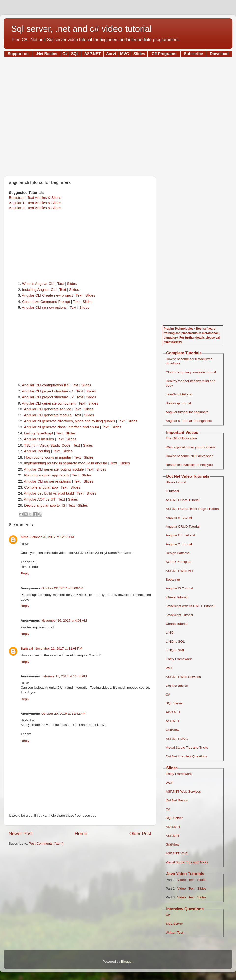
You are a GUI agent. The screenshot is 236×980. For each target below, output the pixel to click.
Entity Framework (179, 659)
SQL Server (174, 703)
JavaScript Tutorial (179, 615)
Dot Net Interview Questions (186, 756)
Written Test (174, 932)
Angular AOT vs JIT (40, 499)
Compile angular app (41, 487)
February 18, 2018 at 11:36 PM (64, 676)
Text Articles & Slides (44, 198)
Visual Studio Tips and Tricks (187, 748)
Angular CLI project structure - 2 (48, 397)
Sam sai (27, 649)
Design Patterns (177, 553)
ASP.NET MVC (177, 739)
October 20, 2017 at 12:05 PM (52, 537)
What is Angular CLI (38, 284)
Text (61, 284)
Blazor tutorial (176, 482)
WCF (170, 668)
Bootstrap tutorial (178, 403)
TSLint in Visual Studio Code (47, 445)
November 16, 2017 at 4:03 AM (64, 621)
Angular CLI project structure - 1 (48, 391)
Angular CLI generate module (48, 415)
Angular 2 (17, 208)
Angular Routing (37, 451)
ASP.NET (173, 721)
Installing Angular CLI (39, 290)
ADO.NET (173, 712)
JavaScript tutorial (179, 394)
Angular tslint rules (39, 439)
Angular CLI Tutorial (180, 535)
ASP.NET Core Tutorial (183, 500)
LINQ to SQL (175, 641)
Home (81, 833)
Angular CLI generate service (47, 409)
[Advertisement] (118, 115)
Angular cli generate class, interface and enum (61, 427)
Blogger (127, 961)
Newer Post (21, 833)
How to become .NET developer (189, 456)
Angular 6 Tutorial (179, 518)
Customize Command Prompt (46, 302)
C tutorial (172, 491)
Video (181, 880)
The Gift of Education (181, 438)
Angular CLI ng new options (44, 308)
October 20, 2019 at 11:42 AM (63, 714)
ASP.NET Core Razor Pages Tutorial (193, 509)
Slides (72, 284)
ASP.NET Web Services (183, 677)
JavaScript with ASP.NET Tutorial (190, 606)
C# (168, 694)
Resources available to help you (189, 465)
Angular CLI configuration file (45, 385)
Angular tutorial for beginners (187, 412)
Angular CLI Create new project (47, 295)
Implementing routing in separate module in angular (66, 463)
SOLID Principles (178, 562)
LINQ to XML (175, 650)
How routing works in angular (48, 457)
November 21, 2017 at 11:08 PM (58, 649)
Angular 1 (17, 203)
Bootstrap (17, 198)
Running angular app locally (47, 475)
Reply (25, 573)
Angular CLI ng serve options (47, 481)
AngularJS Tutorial (179, 588)
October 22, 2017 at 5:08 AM (62, 588)
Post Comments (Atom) (46, 844)
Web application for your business (191, 447)
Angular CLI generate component (49, 403)
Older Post (140, 833)
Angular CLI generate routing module (54, 469)
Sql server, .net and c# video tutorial (81, 29)
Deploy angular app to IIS (45, 505)
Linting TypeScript (39, 433)
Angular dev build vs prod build (49, 493)
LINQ (170, 633)
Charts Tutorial (177, 624)
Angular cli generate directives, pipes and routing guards (69, 421)
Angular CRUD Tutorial (183, 526)
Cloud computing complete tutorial (191, 372)
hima (25, 537)
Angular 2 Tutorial (179, 544)
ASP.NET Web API (179, 571)
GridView (172, 730)
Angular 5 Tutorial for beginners (189, 421)
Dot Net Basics (177, 686)
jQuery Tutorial (177, 597)
